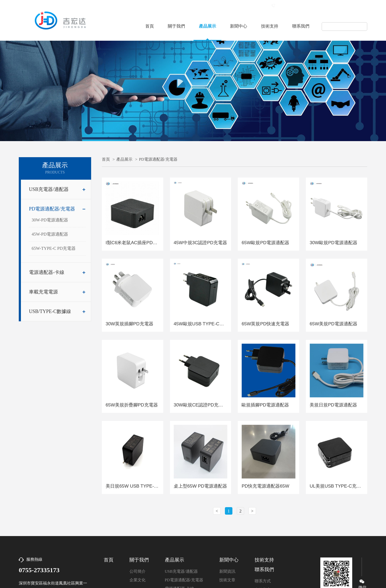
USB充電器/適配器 (57, 189)
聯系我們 (301, 26)
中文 (343, 6)
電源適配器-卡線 (57, 272)
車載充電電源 (57, 292)
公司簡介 (138, 571)
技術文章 (227, 580)
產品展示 (207, 26)
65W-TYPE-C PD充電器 (54, 248)
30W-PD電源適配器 (50, 220)
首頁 (150, 26)
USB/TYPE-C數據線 (57, 311)
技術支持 (270, 26)
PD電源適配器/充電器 (57, 209)
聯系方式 (263, 581)
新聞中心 (239, 26)
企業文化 (138, 580)
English (361, 6)
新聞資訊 (227, 571)
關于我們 (176, 26)
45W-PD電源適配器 (50, 234)
